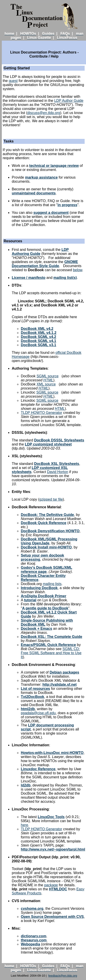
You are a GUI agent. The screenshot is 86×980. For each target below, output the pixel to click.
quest (13, 81)
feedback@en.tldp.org (63, 976)
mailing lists (52, 584)
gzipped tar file (51, 499)
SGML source (47, 376)
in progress (67, 205)
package (51, 885)
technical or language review (54, 166)
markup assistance (41, 177)
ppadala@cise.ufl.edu (38, 713)
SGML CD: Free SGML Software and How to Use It (51, 653)
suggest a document (51, 213)
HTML (48, 380)
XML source (46, 384)
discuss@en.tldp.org (44, 113)
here (24, 825)
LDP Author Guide (69, 101)
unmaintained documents (34, 193)
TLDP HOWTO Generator (42, 413)
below (78, 270)
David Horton (58, 472)
